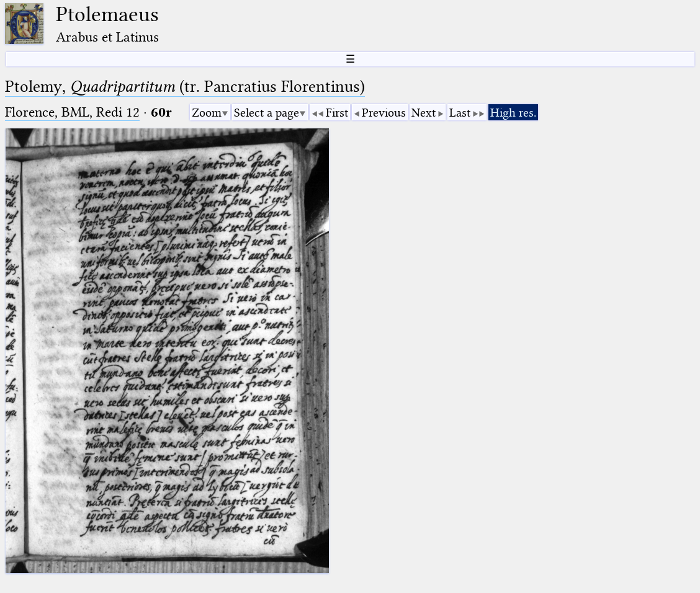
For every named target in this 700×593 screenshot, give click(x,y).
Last (460, 113)
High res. (513, 113)
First (337, 113)
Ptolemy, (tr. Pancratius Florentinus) (185, 87)
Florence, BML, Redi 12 (72, 112)
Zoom (207, 113)
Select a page (267, 113)
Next (424, 113)
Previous (384, 113)
